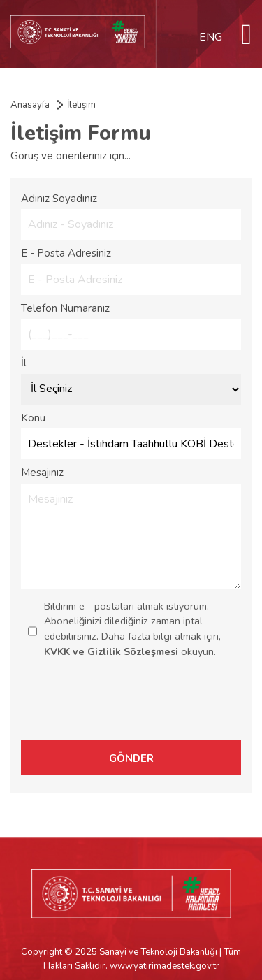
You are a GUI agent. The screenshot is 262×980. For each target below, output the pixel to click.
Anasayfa (30, 105)
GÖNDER (131, 758)
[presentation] (145, 705)
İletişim (81, 105)
